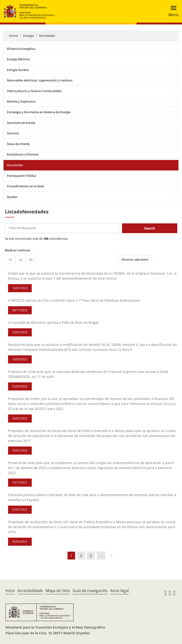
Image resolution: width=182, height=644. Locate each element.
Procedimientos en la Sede (25, 186)
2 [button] (81, 556)
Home (13, 36)
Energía (28, 36)
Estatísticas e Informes (23, 154)
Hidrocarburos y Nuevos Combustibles (34, 91)
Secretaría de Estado (21, 123)
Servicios (13, 133)
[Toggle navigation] (172, 11)
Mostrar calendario (135, 259)
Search (150, 228)
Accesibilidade (30, 591)
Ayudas (12, 197)
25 (20, 260)
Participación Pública (21, 176)
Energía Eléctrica (18, 59)
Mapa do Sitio (58, 591)
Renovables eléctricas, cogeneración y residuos (40, 80)
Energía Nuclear (18, 70)
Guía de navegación (90, 591)
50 (31, 260)
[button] (111, 556)
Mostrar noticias (17, 250)
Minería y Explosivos (21, 101)
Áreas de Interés (18, 144)
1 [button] (71, 556)
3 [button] (91, 556)
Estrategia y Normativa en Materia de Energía (39, 112)
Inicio (10, 591)
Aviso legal (119, 591)
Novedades (47, 36)
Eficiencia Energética (21, 49)
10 (10, 260)
